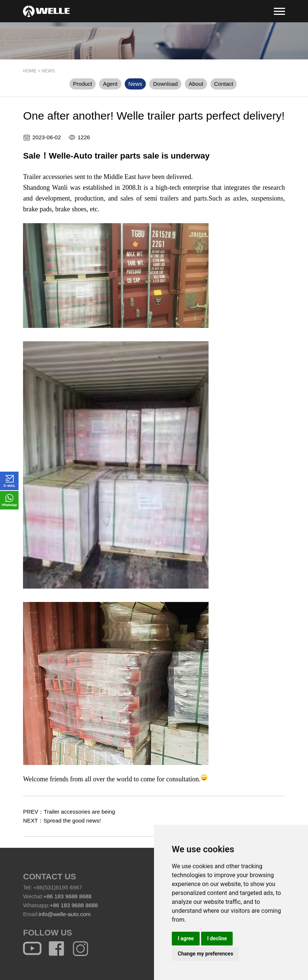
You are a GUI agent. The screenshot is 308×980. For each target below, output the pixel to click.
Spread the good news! (72, 821)
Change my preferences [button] (205, 954)
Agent (110, 84)
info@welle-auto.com (65, 914)
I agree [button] (186, 938)
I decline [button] (217, 938)
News (48, 71)
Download (165, 84)
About (196, 84)
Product (83, 84)
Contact (224, 84)
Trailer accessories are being (79, 812)
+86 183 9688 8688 (68, 896)
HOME (30, 71)
